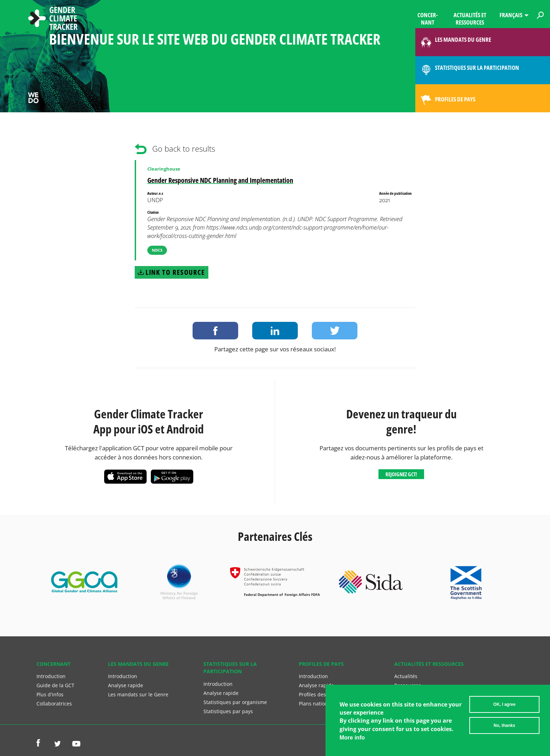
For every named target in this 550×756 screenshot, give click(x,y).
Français (511, 15)
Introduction (51, 676)
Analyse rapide (126, 685)
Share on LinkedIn (275, 331)
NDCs (157, 250)
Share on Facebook (215, 331)
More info (352, 740)
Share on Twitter (335, 331)
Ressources (408, 685)
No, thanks (504, 728)
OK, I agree (504, 707)
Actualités (406, 676)
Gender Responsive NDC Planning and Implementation (220, 180)
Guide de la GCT (55, 685)
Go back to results (184, 149)
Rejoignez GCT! (401, 474)
